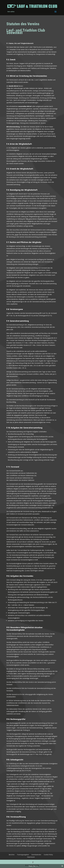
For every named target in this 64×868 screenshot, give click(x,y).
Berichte (12, 855)
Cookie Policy (48, 855)
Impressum (31, 857)
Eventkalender (36, 855)
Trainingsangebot (23, 855)
